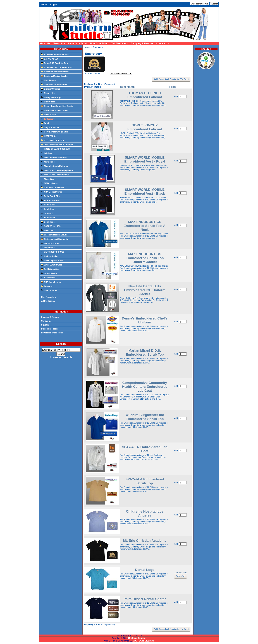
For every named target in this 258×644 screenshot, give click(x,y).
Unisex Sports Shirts (52, 260)
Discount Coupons (50, 329)
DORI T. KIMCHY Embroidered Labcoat (145, 127)
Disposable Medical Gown (54, 110)
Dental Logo (145, 570)
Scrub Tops (48, 222)
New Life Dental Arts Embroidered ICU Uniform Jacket (145, 290)
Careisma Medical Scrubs (54, 76)
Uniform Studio (137, 638)
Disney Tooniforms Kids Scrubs (57, 106)
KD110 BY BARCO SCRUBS (55, 149)
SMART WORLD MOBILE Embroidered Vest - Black (145, 192)
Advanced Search (61, 357)
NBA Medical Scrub (51, 192)
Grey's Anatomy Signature (55, 132)
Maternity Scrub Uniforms (54, 166)
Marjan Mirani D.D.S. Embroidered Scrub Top (145, 352)
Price (173, 87)
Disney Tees (48, 102)
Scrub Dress (48, 205)
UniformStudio (49, 256)
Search (61, 344)
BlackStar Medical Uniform (55, 72)
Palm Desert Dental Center (145, 599)
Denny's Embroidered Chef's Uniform (145, 320)
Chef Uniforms (49, 290)
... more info (180, 573)
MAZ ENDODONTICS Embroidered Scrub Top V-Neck (145, 226)
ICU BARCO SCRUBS (52, 140)
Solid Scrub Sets (50, 269)
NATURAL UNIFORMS (53, 187)
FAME (45, 123)
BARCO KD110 (49, 59)
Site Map (45, 325)
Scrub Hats (48, 209)
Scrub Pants (48, 217)
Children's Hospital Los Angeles (145, 513)
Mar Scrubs (48, 162)
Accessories (48, 277)
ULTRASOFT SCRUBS (53, 252)
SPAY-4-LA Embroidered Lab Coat (145, 449)
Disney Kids (48, 93)
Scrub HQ (47, 213)
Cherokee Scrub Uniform (54, 84)
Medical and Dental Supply (55, 174)
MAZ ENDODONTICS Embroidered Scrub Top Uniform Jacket (145, 258)
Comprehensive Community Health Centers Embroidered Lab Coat (145, 387)
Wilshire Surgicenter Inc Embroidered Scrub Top (145, 417)
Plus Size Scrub (99, 43)
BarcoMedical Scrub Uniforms (56, 67)
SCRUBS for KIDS (51, 226)
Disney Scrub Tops (51, 97)
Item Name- (128, 87)
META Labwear (49, 183)
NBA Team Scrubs (51, 282)
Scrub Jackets (49, 273)
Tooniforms (48, 247)
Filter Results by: (93, 74)
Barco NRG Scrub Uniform (55, 63)
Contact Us (162, 43)
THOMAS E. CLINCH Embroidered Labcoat (145, 95)
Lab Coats (47, 153)
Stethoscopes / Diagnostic (55, 239)
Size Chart (47, 230)
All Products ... (48, 301)
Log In (54, 4)
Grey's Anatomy (50, 127)
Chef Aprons (48, 80)
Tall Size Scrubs (50, 243)
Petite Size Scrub (78, 43)
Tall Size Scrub (120, 43)
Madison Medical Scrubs (54, 157)
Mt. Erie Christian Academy (145, 541)
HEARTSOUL (49, 136)
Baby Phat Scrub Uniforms (55, 54)
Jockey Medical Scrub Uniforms (57, 144)
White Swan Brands (52, 265)
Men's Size (59, 43)
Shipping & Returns (142, 43)
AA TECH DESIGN (143, 641)
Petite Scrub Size (50, 196)
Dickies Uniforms (50, 89)
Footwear (47, 286)
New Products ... (49, 297)
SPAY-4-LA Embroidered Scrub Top (145, 481)
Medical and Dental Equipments (57, 170)
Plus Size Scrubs (50, 200)
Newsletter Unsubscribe (52, 333)
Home (44, 4)
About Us (45, 43)
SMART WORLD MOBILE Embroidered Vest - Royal (145, 159)
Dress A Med (48, 114)
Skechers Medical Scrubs (54, 235)
